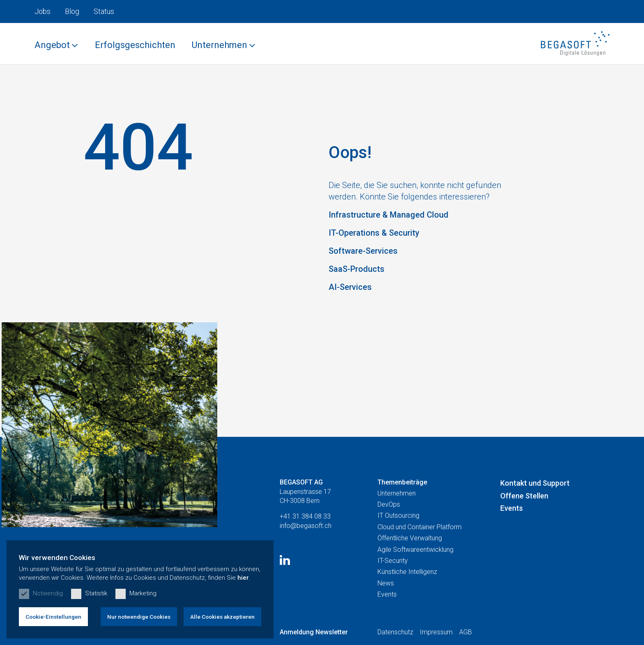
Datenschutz (395, 632)
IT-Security (393, 561)
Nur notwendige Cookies (139, 617)
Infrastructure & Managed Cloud (389, 215)
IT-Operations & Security (374, 233)
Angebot (52, 45)
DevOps (389, 504)
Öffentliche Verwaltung (410, 538)
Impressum (436, 632)
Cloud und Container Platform (420, 527)
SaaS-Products (356, 269)
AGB (466, 632)
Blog (72, 11)
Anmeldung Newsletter (314, 632)
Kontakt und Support (535, 483)
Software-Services (363, 251)
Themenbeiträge (402, 482)
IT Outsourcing (398, 515)
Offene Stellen (524, 496)
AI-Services (350, 287)
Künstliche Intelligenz (407, 572)
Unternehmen (220, 45)
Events (387, 594)
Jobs (43, 11)
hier (243, 578)
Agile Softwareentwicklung (415, 550)
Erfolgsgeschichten (135, 45)
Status (104, 11)
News (386, 583)
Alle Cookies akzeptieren (222, 617)
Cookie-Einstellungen (53, 617)
